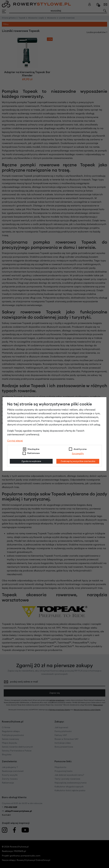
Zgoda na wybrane (31, 461)
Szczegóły (78, 453)
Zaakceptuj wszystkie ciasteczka (78, 461)
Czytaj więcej (15, 441)
